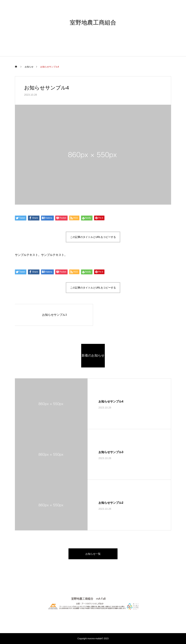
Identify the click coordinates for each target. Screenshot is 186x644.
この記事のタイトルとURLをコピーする (93, 237)
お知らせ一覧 (93, 554)
